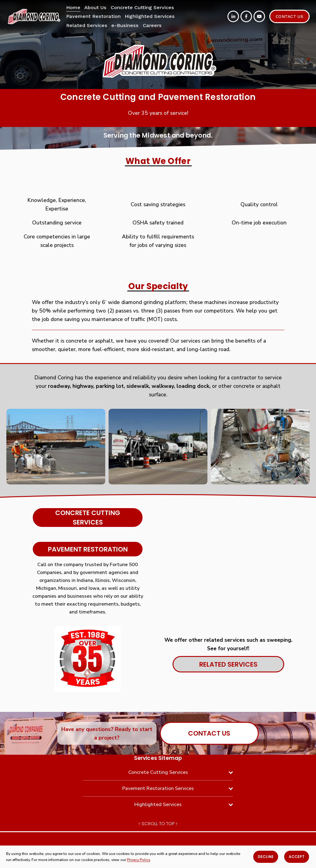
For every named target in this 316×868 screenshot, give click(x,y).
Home (73, 7)
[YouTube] (259, 16)
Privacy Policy (138, 860)
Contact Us (289, 16)
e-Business (125, 25)
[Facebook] (246, 16)
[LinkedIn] (233, 16)
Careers (152, 25)
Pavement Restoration (88, 549)
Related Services (87, 25)
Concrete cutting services (88, 518)
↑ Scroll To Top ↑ (158, 824)
